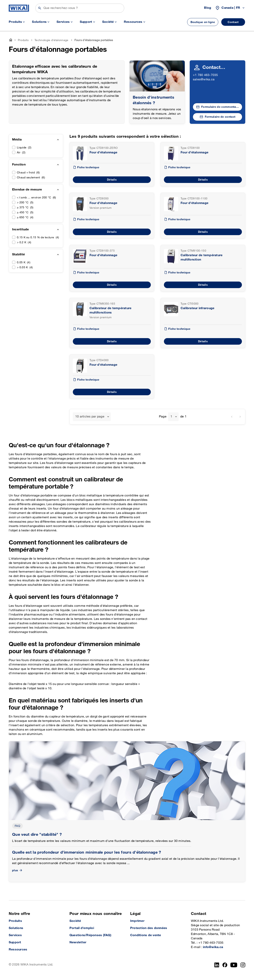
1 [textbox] (171, 417)
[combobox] (92, 417)
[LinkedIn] (217, 965)
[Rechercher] (80, 8)
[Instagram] (243, 965)
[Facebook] (225, 965)
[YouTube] (234, 965)
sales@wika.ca (204, 79)
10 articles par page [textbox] (90, 417)
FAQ (17, 826)
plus (18, 870)
